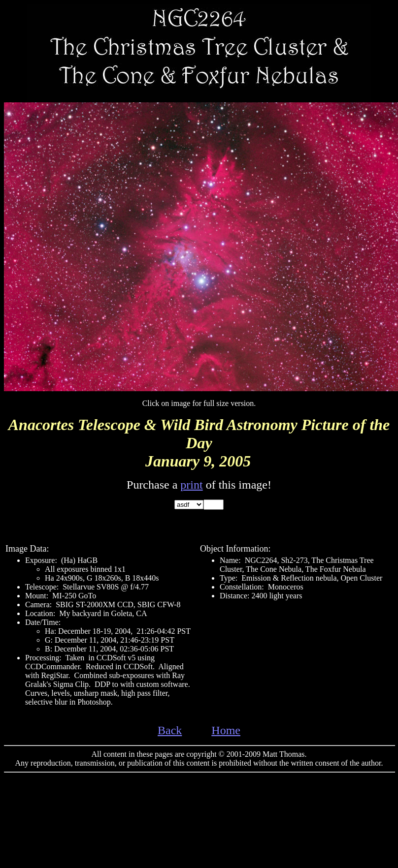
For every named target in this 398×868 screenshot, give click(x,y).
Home (226, 730)
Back (170, 730)
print (191, 485)
